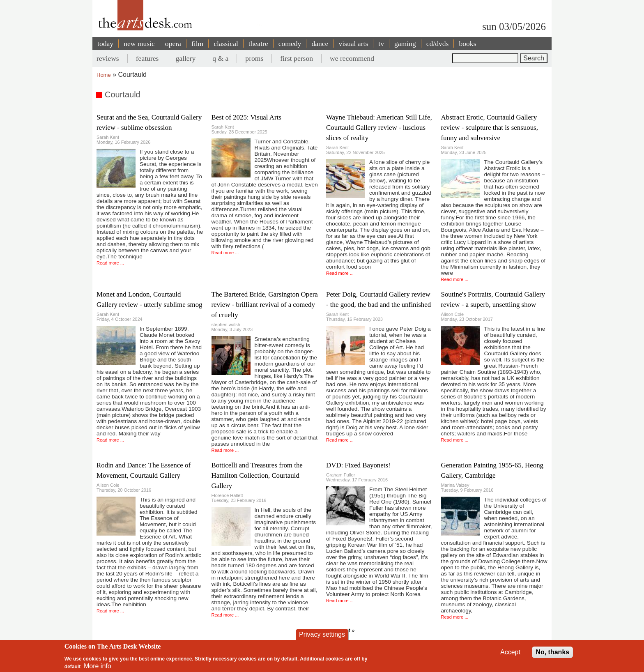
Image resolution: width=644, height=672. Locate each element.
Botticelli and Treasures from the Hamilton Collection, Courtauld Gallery (257, 475)
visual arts (353, 44)
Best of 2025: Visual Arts (246, 117)
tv (381, 44)
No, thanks (552, 652)
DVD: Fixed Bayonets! (358, 465)
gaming (405, 44)
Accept (510, 652)
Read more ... (110, 263)
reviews (108, 58)
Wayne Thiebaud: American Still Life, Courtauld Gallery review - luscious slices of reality (379, 128)
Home (104, 75)
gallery (185, 58)
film (197, 44)
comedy (290, 44)
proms (254, 58)
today (105, 44)
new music (139, 44)
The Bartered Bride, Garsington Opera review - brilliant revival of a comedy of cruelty (265, 305)
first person (297, 58)
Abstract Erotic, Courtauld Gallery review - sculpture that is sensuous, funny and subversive (490, 128)
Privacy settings (322, 634)
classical (226, 44)
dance (320, 44)
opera (173, 44)
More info (98, 666)
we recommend (352, 58)
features (147, 58)
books (467, 44)
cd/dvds (438, 44)
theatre (258, 44)
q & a (220, 58)
